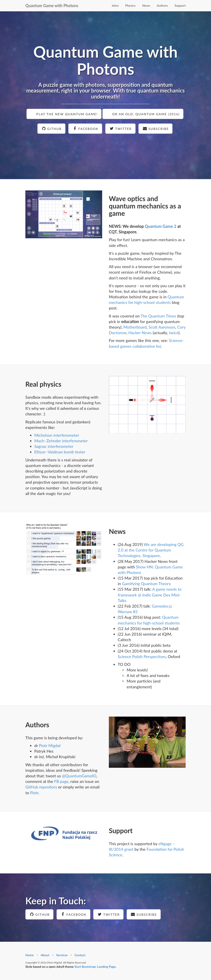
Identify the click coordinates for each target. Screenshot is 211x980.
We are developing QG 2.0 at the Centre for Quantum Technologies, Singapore (151, 550)
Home (30, 955)
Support (180, 5)
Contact (80, 955)
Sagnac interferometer (54, 446)
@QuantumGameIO (79, 776)
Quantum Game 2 (160, 226)
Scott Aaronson (162, 327)
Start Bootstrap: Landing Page (95, 967)
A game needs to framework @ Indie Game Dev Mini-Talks (150, 595)
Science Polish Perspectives (142, 657)
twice (174, 333)
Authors (162, 5)
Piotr (34, 793)
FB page (61, 781)
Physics (130, 5)
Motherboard (135, 327)
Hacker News (140, 333)
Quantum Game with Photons (52, 6)
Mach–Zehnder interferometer (61, 441)
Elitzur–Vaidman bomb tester (60, 452)
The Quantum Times (158, 316)
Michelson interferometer (57, 435)
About (45, 955)
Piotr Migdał (50, 746)
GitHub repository (41, 787)
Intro (115, 5)
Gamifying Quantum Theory (146, 584)
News (146, 5)
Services (62, 955)
